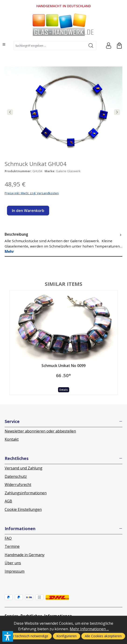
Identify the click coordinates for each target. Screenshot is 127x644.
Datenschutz (16, 476)
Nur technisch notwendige (29, 636)
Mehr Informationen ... (89, 629)
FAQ (8, 538)
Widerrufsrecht (18, 485)
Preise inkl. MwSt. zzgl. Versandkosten (32, 193)
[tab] (63, 243)
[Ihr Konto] (109, 46)
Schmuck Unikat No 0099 (63, 366)
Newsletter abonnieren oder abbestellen (40, 431)
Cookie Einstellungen (23, 509)
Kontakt (12, 439)
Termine (12, 546)
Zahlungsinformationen (26, 493)
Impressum (15, 571)
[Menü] (4, 44)
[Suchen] (91, 46)
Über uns (13, 563)
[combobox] (50, 46)
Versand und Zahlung (24, 468)
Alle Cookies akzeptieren (103, 636)
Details (64, 390)
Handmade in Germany (25, 555)
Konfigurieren (67, 636)
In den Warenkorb (28, 211)
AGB (8, 501)
